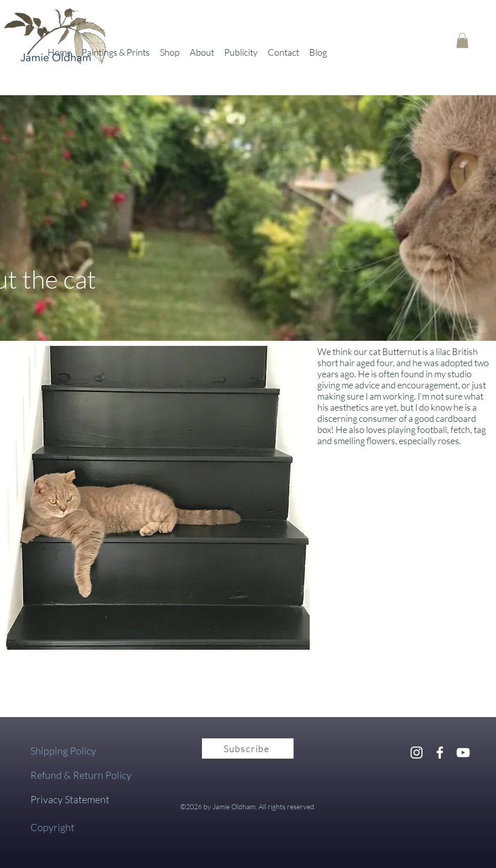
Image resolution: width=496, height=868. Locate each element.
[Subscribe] (248, 748)
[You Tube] (463, 753)
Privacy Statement (70, 799)
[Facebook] (440, 753)
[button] (116, 52)
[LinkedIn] (417, 753)
